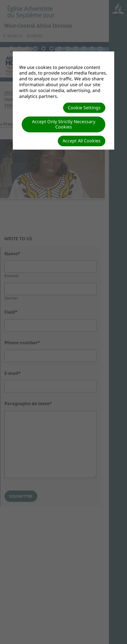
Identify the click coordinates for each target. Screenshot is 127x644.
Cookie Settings (84, 108)
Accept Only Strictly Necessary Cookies (64, 124)
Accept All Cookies (82, 141)
